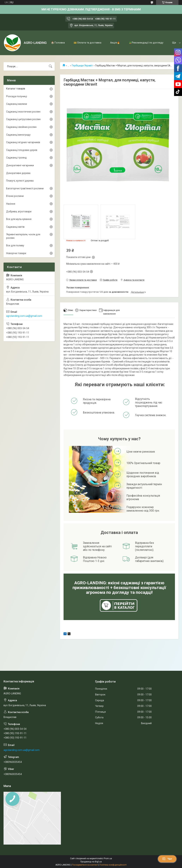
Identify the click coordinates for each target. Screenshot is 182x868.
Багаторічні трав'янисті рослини (25, 188)
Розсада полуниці (17, 96)
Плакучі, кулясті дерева (20, 181)
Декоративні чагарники (20, 165)
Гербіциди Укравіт (82, 66)
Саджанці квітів (15, 227)
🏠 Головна (58, 43)
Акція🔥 (115, 43)
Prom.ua (108, 858)
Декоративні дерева (18, 173)
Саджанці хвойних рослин (21, 127)
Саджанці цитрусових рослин (23, 119)
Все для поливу (15, 245)
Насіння (11, 204)
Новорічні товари (16, 253)
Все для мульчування (19, 219)
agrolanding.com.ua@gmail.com (24, 316)
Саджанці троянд (16, 158)
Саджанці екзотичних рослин (23, 112)
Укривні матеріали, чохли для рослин (23, 236)
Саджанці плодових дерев (22, 150)
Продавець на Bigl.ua (91, 862)
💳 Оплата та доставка (87, 43)
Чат (167, 859)
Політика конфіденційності (113, 865)
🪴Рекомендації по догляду (146, 43)
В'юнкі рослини (15, 196)
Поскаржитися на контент (85, 865)
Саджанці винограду (18, 135)
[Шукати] (50, 66)
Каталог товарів (16, 89)
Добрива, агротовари (19, 211)
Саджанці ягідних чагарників (23, 142)
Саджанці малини (17, 104)
